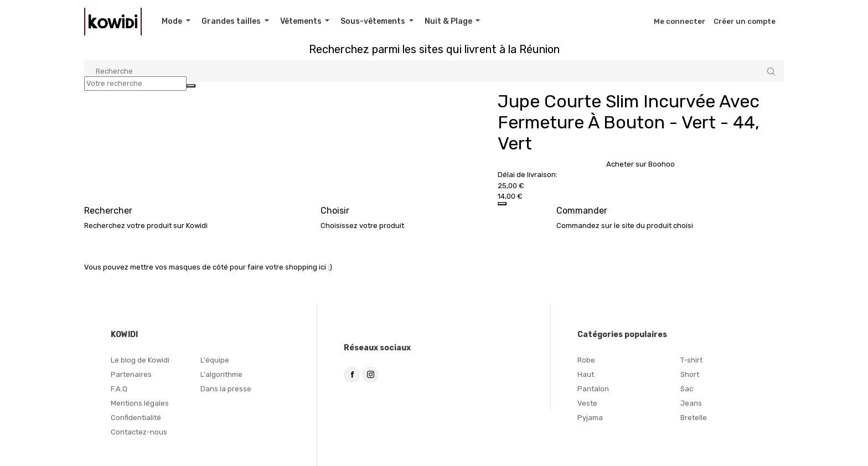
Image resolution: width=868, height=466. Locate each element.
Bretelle (694, 418)
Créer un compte (745, 21)
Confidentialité (136, 418)
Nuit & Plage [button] (449, 21)
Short (690, 374)
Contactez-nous (139, 432)
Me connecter (680, 21)
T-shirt (691, 360)
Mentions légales (140, 403)
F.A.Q (119, 389)
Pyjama (590, 418)
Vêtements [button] (302, 21)
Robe (586, 360)
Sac (687, 389)
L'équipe (215, 360)
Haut (586, 374)
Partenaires (131, 374)
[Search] (434, 71)
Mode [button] (173, 21)
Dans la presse (226, 389)
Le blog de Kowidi (140, 360)
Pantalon (593, 389)
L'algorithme (221, 374)
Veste (587, 403)
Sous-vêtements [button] (374, 21)
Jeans (691, 403)
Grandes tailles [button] (232, 21)
